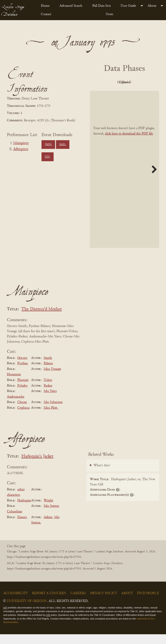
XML (63, 145)
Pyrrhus (23, 373)
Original (135, 82)
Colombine (15, 521)
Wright (48, 510)
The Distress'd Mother (42, 319)
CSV (47, 157)
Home (45, 6)
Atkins (48, 527)
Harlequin (24, 510)
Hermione (14, 384)
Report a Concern (49, 603)
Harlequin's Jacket (37, 466)
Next (153, 179)
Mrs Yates (50, 401)
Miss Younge (52, 379)
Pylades (22, 395)
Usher (48, 390)
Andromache (16, 407)
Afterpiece (21, 149)
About (152, 6)
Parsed (135, 92)
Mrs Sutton (51, 516)
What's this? (102, 475)
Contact (46, 14)
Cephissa (23, 418)
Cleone (22, 412)
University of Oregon (27, 611)
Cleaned (112, 92)
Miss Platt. (51, 418)
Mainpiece (21, 143)
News (109, 14)
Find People (148, 603)
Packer (48, 395)
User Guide (128, 6)
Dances (22, 527)
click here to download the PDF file (129, 143)
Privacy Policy (104, 603)
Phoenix (23, 390)
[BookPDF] (124, 179)
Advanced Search (71, 6)
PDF (112, 82)
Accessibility (16, 603)
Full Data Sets (102, 6)
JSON (48, 145)
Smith (48, 368)
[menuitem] (47, 6)
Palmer (48, 373)
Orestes (22, 368)
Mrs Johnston (53, 412)
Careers (78, 603)
